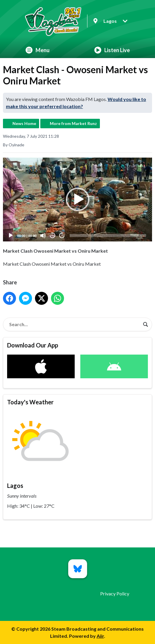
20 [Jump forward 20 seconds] (62, 235)
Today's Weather (30, 402)
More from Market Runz (73, 123)
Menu (37, 50)
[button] (78, 199)
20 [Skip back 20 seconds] (53, 235)
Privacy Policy (115, 593)
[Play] (11, 236)
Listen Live (112, 50)
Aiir (100, 636)
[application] (77, 200)
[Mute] (43, 236)
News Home (24, 123)
